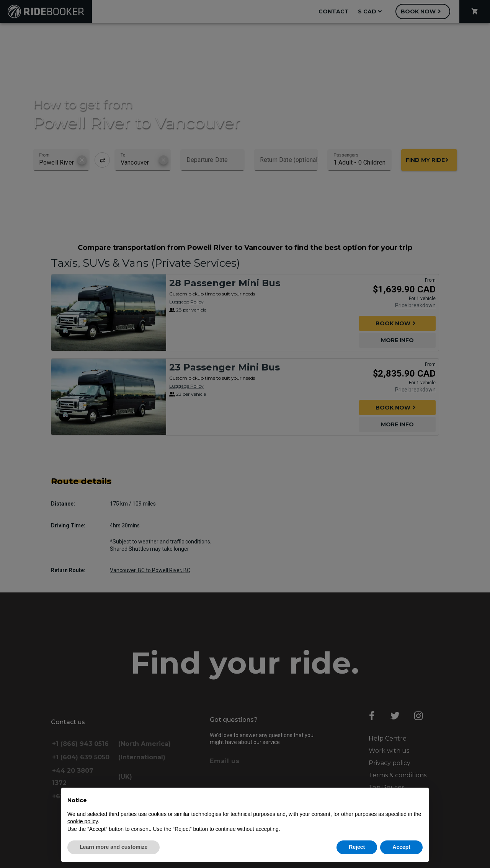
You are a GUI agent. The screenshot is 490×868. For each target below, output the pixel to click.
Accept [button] (401, 847)
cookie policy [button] (82, 821)
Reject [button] (357, 847)
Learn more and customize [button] (114, 847)
